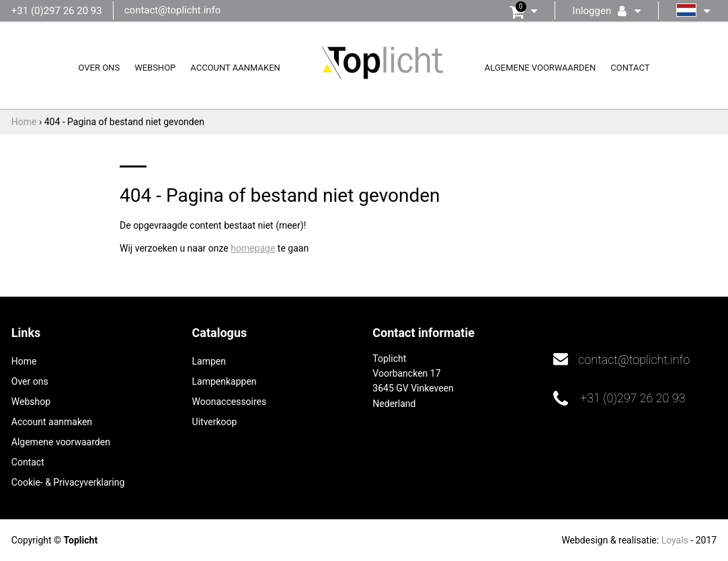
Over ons (99, 68)
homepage (253, 248)
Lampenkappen (225, 381)
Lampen (209, 361)
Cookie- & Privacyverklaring (68, 482)
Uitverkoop (215, 422)
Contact (630, 68)
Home (24, 361)
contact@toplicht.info (173, 10)
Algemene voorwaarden (540, 68)
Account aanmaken (235, 68)
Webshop (155, 68)
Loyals (675, 540)
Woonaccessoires (230, 402)
